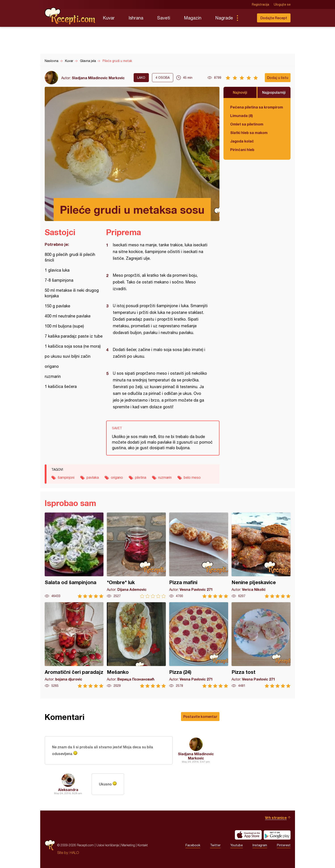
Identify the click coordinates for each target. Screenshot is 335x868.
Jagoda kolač (242, 141)
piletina (141, 477)
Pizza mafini (199, 555)
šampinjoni (66, 477)
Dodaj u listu (278, 78)
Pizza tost (261, 645)
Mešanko (136, 645)
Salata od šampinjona (74, 555)
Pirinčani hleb (242, 150)
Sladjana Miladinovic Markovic (98, 78)
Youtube (237, 845)
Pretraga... (246, 18)
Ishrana (136, 18)
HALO (74, 853)
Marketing (128, 845)
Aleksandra (68, 790)
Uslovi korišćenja (108, 845)
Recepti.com (70, 16)
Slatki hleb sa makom (249, 133)
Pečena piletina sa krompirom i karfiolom (257, 107)
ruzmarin (165, 477)
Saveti (164, 18)
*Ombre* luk (136, 555)
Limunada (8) (241, 116)
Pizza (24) (199, 645)
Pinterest (284, 845)
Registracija (260, 4)
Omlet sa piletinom (247, 124)
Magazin (193, 18)
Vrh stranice (276, 818)
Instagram (260, 845)
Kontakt (143, 845)
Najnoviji (240, 92)
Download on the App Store (248, 835)
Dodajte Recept (274, 18)
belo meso (192, 477)
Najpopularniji (274, 92)
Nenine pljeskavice (261, 555)
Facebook (193, 845)
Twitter (215, 845)
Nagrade (224, 18)
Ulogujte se (282, 4)
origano (117, 477)
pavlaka (93, 477)
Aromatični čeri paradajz (74, 645)
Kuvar (109, 18)
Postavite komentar (200, 716)
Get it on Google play (277, 835)
